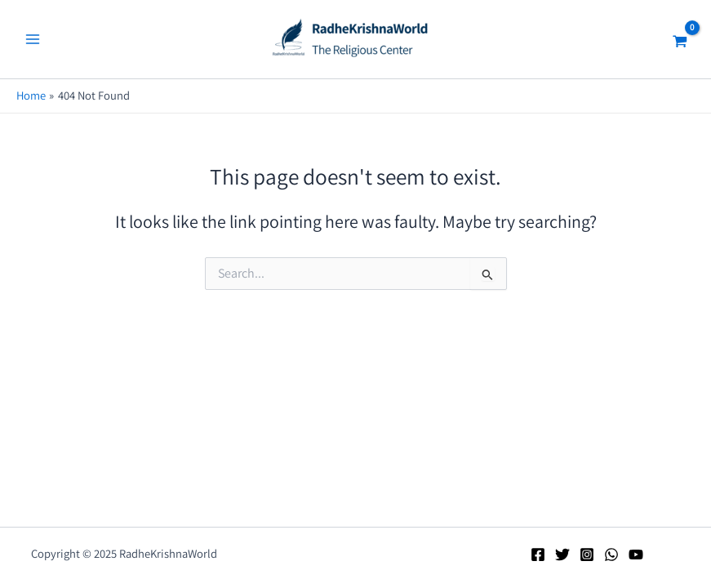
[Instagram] (587, 555)
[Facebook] (538, 555)
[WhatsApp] (611, 555)
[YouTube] (636, 555)
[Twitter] (562, 555)
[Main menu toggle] (33, 39)
